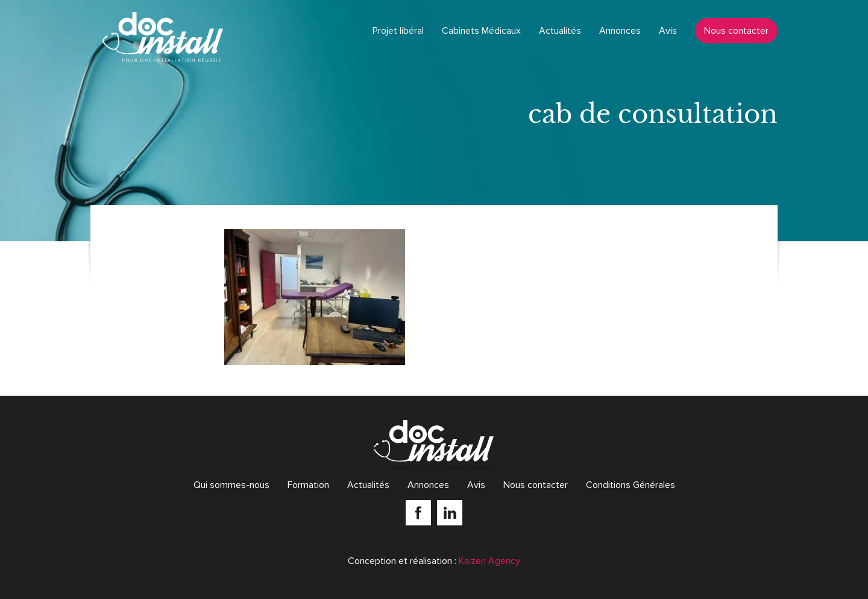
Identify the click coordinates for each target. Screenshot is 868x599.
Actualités (560, 31)
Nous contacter (736, 31)
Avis (668, 31)
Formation (308, 485)
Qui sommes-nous (231, 485)
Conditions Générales (631, 485)
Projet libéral (398, 31)
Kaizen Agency (489, 561)
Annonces (620, 31)
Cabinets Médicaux (481, 31)
